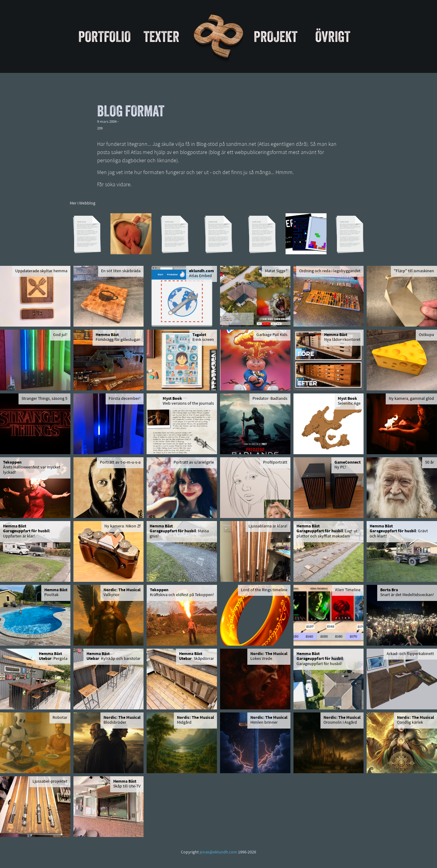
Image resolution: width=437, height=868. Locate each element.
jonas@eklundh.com (218, 852)
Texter (161, 36)
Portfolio (105, 36)
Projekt (276, 36)
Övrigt (333, 36)
